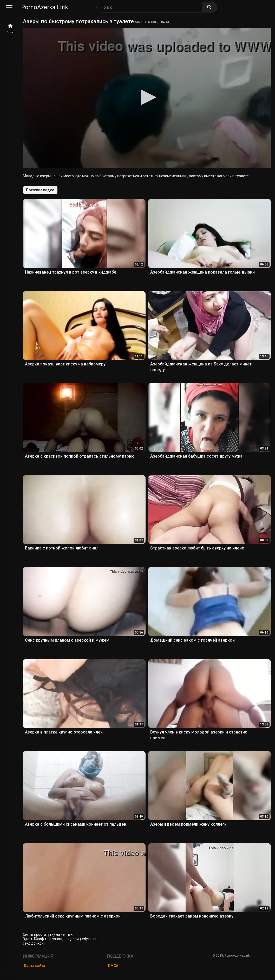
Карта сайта (35, 966)
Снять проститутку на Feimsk (48, 934)
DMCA (113, 966)
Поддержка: (121, 956)
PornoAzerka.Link (45, 7)
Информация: (39, 956)
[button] (147, 97)
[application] (147, 98)
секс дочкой (33, 943)
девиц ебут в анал (86, 939)
